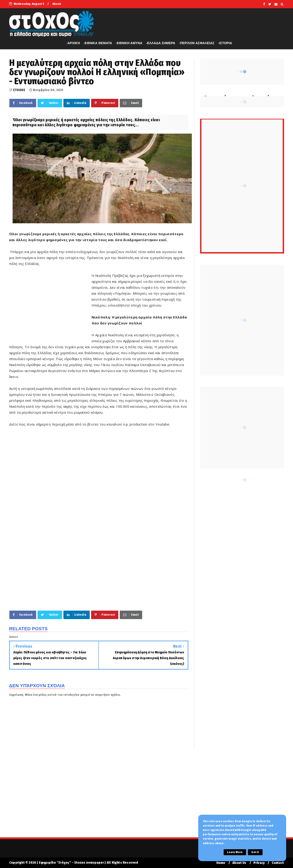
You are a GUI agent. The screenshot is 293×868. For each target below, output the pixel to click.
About (57, 4)
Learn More (235, 852)
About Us (239, 863)
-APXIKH (73, 43)
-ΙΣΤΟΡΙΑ (225, 43)
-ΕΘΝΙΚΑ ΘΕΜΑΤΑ (98, 43)
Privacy (259, 863)
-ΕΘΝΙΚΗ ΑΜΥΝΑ (129, 43)
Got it (255, 852)
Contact (278, 863)
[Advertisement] (50, 305)
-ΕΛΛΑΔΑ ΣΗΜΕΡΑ (161, 43)
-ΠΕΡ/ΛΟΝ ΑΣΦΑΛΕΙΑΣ (197, 43)
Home (221, 863)
